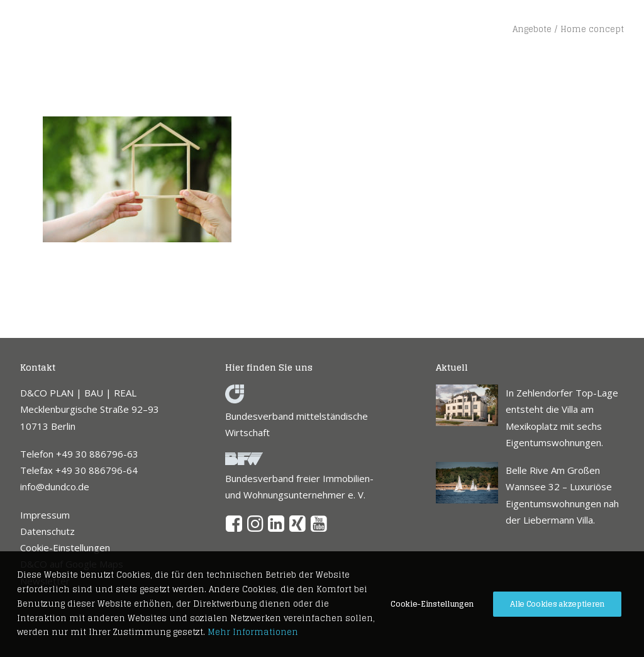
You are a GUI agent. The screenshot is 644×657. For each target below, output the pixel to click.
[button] (234, 528)
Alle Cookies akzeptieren (557, 604)
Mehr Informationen (253, 632)
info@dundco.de (55, 486)
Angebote (532, 29)
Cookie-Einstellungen (65, 547)
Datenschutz (47, 531)
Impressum (45, 515)
